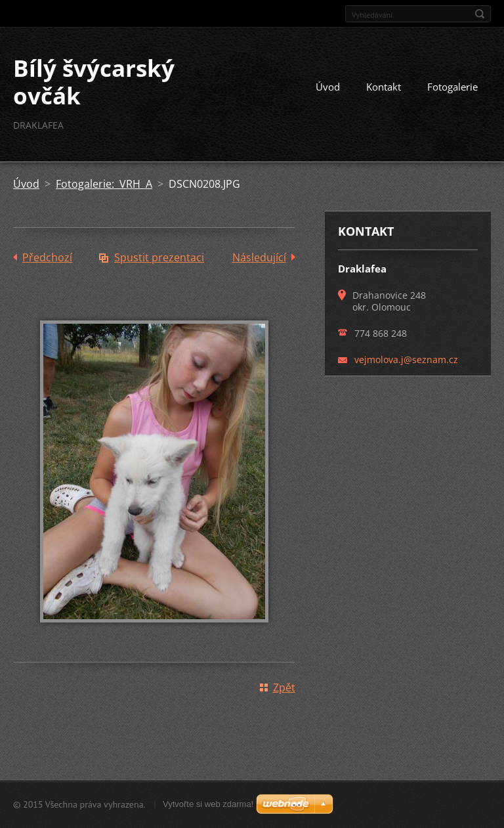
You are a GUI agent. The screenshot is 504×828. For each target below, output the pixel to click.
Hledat (480, 14)
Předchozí (47, 257)
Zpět (284, 687)
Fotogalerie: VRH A (104, 184)
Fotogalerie (452, 87)
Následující (259, 257)
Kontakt (384, 87)
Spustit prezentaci (159, 257)
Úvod (328, 87)
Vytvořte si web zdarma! (208, 804)
